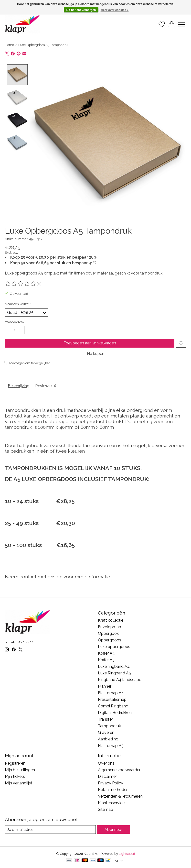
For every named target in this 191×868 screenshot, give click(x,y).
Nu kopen (96, 354)
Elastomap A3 (111, 746)
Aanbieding (108, 739)
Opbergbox (108, 633)
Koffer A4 (106, 653)
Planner (105, 686)
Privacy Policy (111, 783)
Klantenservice (111, 803)
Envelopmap (110, 627)
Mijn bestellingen (20, 770)
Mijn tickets (15, 776)
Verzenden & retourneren (120, 796)
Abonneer (113, 830)
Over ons (106, 763)
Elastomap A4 (111, 693)
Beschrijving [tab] (19, 386)
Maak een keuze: (18, 304)
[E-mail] (50, 830)
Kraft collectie (111, 620)
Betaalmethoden (113, 790)
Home (9, 45)
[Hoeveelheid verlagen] (10, 330)
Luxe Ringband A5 (114, 673)
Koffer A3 (106, 660)
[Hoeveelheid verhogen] (20, 330)
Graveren (106, 732)
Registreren (15, 763)
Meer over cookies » (115, 10)
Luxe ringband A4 (114, 666)
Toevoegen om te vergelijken (27, 363)
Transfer (105, 719)
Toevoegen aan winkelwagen (90, 343)
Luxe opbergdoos (114, 647)
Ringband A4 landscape (120, 680)
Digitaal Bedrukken (115, 713)
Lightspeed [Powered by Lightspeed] (127, 854)
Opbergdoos (110, 640)
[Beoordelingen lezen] (21, 284)
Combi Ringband (113, 706)
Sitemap (106, 809)
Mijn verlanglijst (19, 783)
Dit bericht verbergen (81, 10)
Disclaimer (107, 776)
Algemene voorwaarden (120, 770)
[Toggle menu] (181, 24)
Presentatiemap (112, 699)
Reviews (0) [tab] (46, 386)
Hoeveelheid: (14, 321)
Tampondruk (109, 726)
